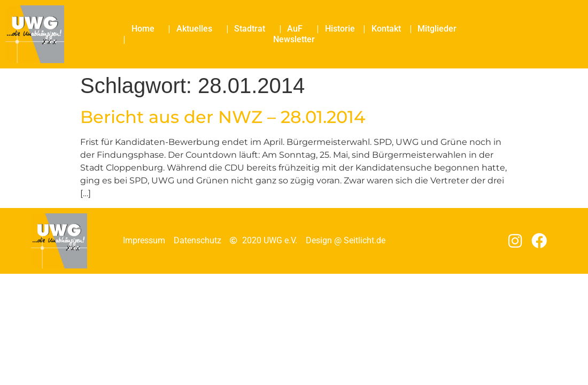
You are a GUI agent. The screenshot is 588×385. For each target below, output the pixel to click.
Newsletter (294, 39)
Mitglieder (437, 29)
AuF (297, 29)
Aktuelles (197, 29)
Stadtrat (252, 29)
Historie (340, 29)
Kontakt (386, 29)
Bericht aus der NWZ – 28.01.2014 (223, 117)
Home (146, 29)
